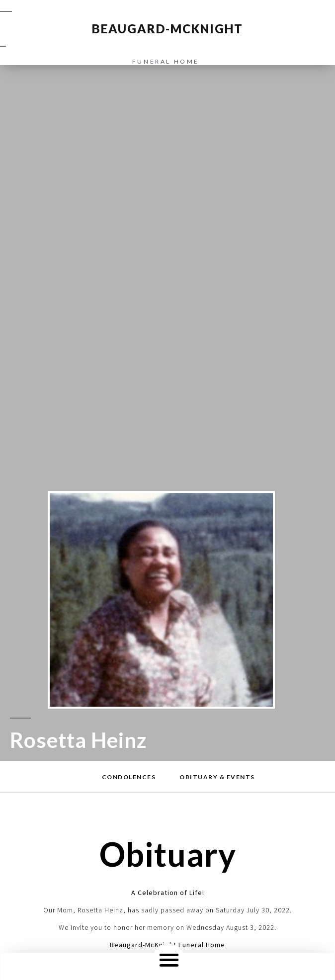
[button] (169, 959)
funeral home (166, 61)
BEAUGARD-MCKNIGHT (167, 29)
